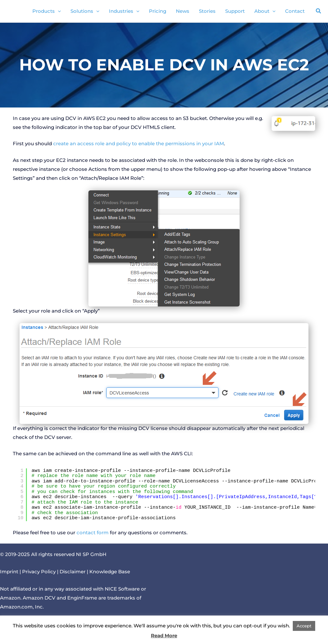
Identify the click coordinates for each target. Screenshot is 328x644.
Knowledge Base (110, 572)
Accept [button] (304, 626)
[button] (319, 12)
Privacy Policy (39, 572)
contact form (93, 533)
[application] (58, 11)
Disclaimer (73, 572)
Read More (164, 636)
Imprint (9, 572)
